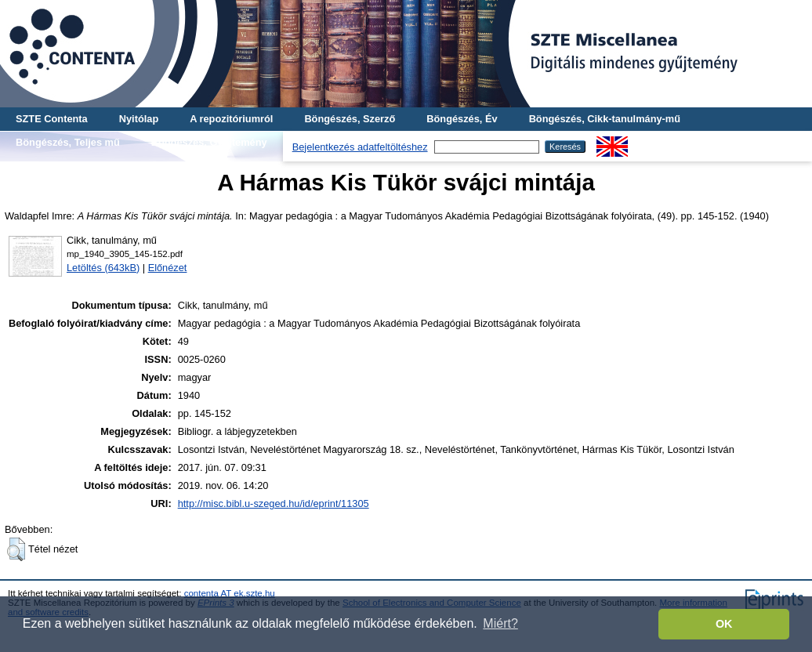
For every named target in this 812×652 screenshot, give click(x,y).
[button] (16, 549)
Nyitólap (139, 119)
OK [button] (724, 624)
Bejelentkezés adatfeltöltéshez (360, 147)
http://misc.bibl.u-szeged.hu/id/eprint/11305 (274, 503)
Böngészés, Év (462, 119)
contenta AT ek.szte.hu (230, 593)
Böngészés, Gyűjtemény (209, 142)
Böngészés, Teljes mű (68, 142)
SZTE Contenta (52, 119)
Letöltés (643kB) (103, 268)
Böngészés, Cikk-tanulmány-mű (605, 119)
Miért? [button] (500, 623)
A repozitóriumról (231, 119)
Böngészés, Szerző (350, 119)
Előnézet (168, 268)
